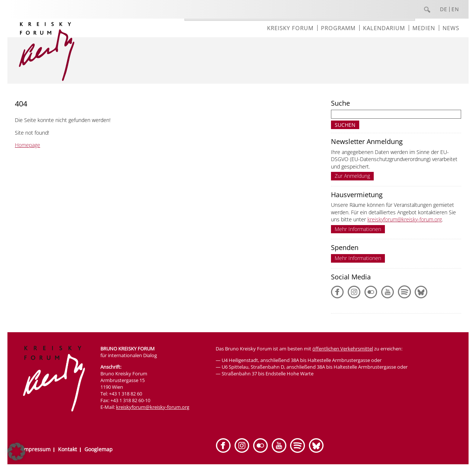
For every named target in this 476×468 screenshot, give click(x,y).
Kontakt (67, 449)
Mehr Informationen (358, 229)
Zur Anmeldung (352, 176)
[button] (16, 452)
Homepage (28, 145)
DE (444, 9)
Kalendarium (384, 28)
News (451, 28)
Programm (338, 28)
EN (455, 9)
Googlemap (99, 449)
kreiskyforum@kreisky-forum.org (405, 219)
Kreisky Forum (290, 28)
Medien (424, 28)
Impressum (36, 449)
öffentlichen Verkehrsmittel (343, 349)
